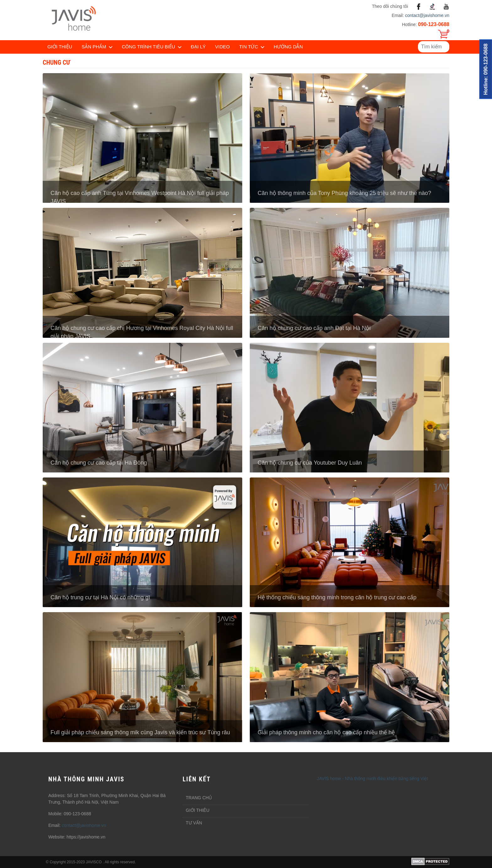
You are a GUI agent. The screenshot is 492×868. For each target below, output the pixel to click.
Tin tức (249, 47)
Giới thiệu (60, 47)
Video (223, 47)
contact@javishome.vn (427, 15)
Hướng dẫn (288, 47)
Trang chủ (199, 798)
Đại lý (198, 47)
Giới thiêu (198, 810)
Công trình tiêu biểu (148, 47)
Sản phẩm (94, 47)
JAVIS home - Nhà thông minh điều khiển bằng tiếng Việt (372, 779)
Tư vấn (194, 823)
